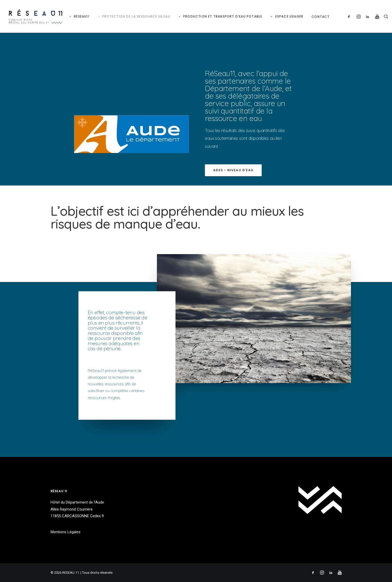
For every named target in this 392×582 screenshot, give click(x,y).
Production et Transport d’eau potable (223, 16)
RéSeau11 (82, 16)
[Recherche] (385, 16)
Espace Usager (289, 16)
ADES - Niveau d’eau (233, 170)
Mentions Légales (66, 532)
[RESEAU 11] (36, 16)
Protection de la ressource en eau (136, 16)
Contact (321, 17)
